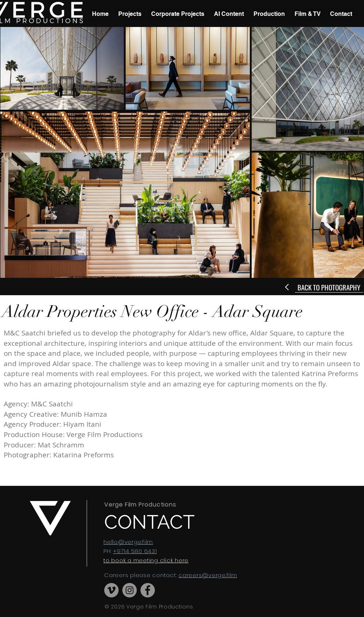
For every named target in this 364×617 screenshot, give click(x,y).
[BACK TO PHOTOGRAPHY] (329, 287)
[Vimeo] (111, 590)
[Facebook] (148, 590)
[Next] (288, 287)
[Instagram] (130, 590)
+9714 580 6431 (135, 551)
